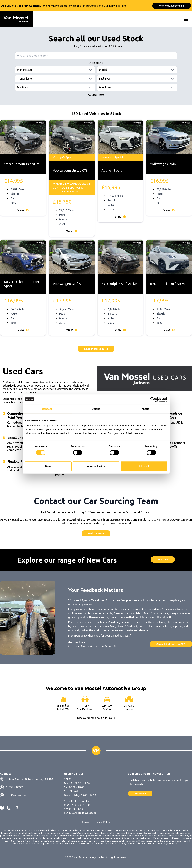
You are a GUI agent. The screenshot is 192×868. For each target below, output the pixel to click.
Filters (96, 63)
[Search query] (96, 56)
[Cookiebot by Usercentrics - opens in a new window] (153, 399)
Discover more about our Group (96, 718)
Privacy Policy (102, 822)
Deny (48, 466)
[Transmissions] (55, 79)
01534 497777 (14, 787)
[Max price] (137, 87)
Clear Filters (96, 95)
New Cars (163, 559)
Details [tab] (96, 409)
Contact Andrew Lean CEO (171, 644)
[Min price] (55, 87)
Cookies (87, 822)
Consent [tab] (47, 409)
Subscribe (140, 794)
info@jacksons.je (16, 795)
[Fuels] (137, 79)
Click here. (117, 46)
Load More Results (96, 349)
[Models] (137, 70)
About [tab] (145, 409)
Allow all (144, 466)
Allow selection (96, 466)
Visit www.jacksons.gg (172, 6)
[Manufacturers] (55, 70)
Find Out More (96, 533)
